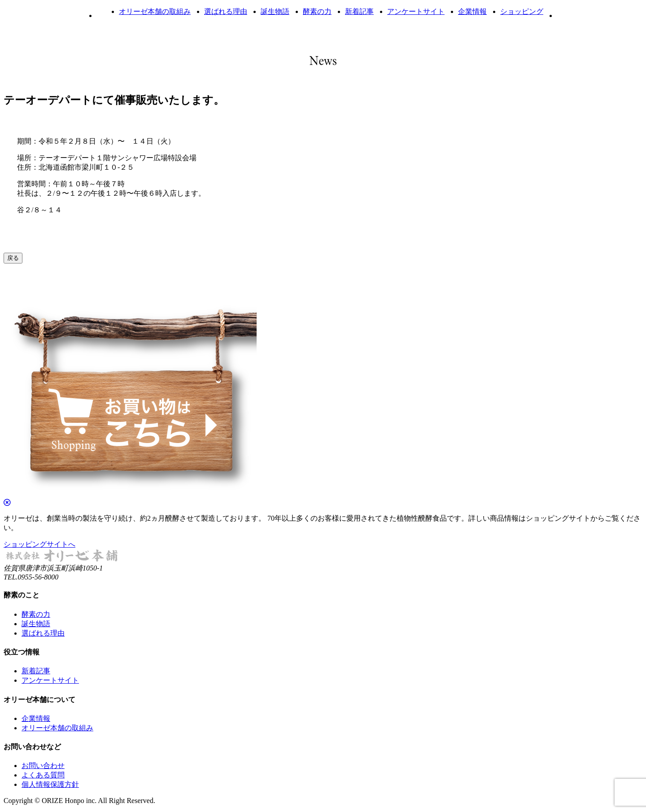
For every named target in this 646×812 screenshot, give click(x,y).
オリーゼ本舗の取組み (155, 11)
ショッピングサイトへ (39, 544)
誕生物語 (275, 11)
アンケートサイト (416, 11)
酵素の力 (317, 11)
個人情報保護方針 (50, 784)
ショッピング (522, 11)
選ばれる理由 (226, 11)
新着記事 (359, 11)
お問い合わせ (43, 766)
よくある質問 (43, 775)
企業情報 (472, 11)
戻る (13, 258)
